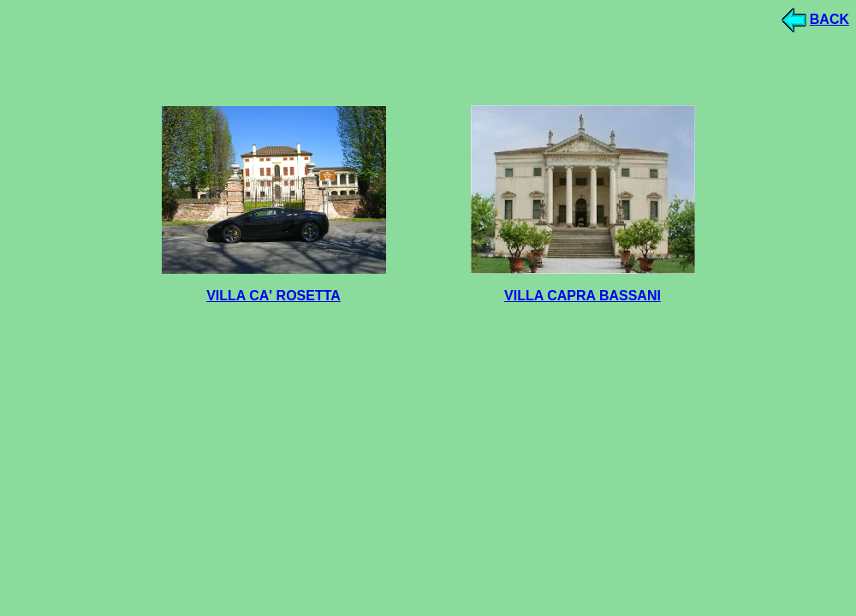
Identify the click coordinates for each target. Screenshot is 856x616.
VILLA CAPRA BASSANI (583, 296)
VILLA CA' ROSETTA (273, 296)
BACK (829, 19)
